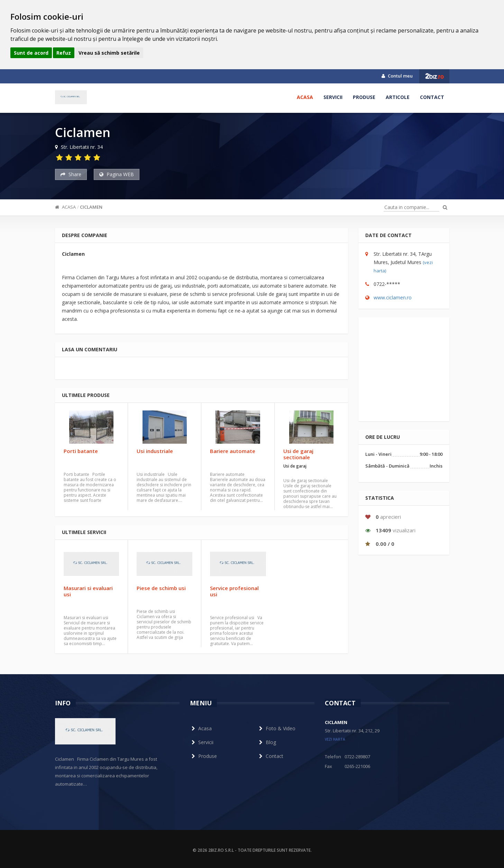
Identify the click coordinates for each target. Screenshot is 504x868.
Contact (432, 97)
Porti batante (81, 451)
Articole (398, 97)
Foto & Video (276, 728)
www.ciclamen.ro (393, 297)
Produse (364, 97)
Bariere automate (233, 451)
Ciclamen (91, 207)
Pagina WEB (117, 174)
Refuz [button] (64, 53)
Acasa (305, 97)
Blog (267, 742)
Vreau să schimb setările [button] (109, 53)
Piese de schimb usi (161, 588)
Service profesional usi (234, 591)
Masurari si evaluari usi (88, 591)
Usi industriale (155, 451)
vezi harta (335, 739)
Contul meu (397, 76)
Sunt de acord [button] (31, 53)
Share (71, 174)
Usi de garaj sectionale (298, 454)
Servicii (333, 97)
